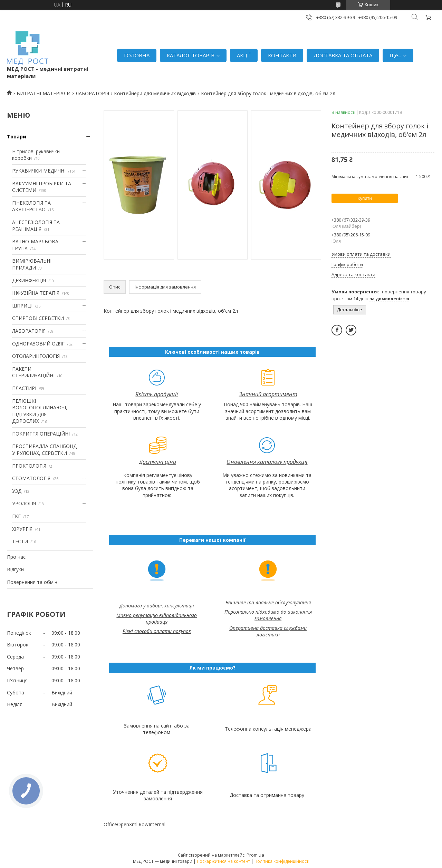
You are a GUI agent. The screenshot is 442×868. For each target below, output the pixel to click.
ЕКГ (16, 516)
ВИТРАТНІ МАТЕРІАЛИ (44, 93)
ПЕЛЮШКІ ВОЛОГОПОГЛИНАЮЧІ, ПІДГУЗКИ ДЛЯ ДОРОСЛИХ (40, 411)
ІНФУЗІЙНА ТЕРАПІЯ (36, 293)
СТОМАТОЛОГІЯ (31, 478)
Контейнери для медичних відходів (155, 93)
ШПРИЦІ (22, 306)
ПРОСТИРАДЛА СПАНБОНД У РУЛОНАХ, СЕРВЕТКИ (44, 450)
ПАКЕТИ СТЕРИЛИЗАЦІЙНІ (33, 372)
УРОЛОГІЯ (24, 503)
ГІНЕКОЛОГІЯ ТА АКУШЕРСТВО (31, 206)
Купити (365, 198)
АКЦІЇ (244, 55)
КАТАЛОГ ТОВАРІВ (191, 55)
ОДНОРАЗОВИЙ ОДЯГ (38, 344)
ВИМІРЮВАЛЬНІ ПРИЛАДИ (32, 264)
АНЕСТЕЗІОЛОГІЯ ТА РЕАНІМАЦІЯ (36, 226)
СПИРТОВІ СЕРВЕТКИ (38, 318)
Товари (17, 136)
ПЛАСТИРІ (24, 388)
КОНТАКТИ (282, 55)
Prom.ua (255, 855)
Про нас (16, 557)
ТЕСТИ (20, 541)
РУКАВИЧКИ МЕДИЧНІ (39, 171)
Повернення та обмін (32, 582)
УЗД (17, 491)
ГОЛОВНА (137, 55)
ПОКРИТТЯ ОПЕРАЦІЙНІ (41, 434)
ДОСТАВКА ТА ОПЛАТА (343, 55)
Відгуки (15, 569)
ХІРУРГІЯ (22, 529)
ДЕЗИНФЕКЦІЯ (29, 280)
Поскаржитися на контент (223, 861)
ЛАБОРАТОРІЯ (92, 93)
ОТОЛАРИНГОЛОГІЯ (36, 356)
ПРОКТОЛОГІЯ (29, 466)
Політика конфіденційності (282, 861)
